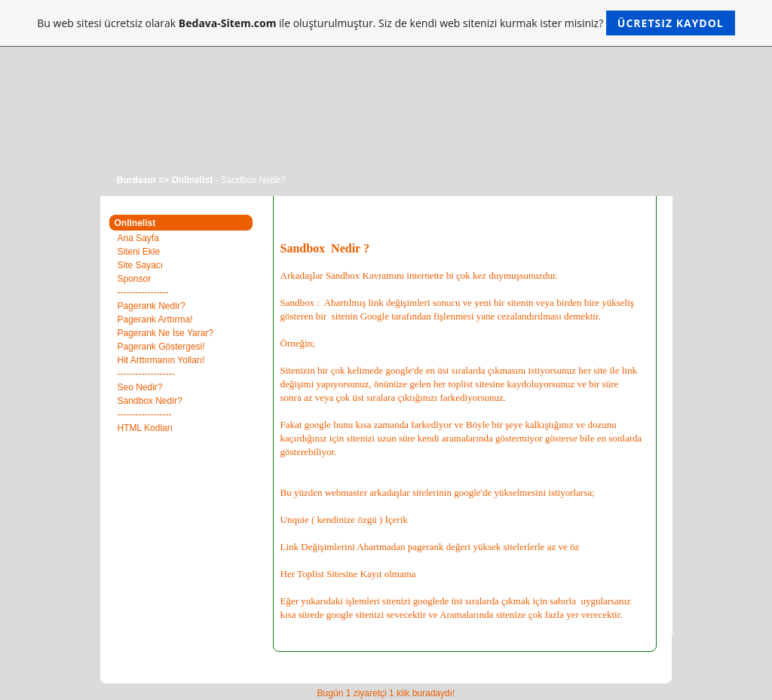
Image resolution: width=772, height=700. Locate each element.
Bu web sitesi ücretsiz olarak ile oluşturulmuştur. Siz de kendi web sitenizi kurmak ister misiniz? (386, 23)
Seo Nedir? (140, 387)
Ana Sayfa (138, 238)
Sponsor (135, 279)
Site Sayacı (141, 265)
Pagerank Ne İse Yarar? (166, 333)
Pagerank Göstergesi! (161, 347)
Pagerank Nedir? (152, 306)
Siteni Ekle (139, 252)
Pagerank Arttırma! (155, 319)
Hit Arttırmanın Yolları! (161, 360)
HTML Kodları (146, 428)
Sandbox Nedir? (150, 401)
